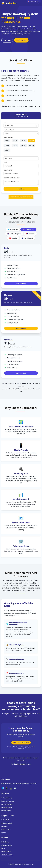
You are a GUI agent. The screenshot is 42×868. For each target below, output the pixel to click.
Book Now (21, 189)
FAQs (3, 848)
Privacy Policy (6, 852)
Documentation (7, 845)
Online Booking (7, 798)
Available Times (8, 138)
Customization (6, 811)
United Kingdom (14, 234)
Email (5, 163)
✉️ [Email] (15, 788)
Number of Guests (9, 130)
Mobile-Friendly (7, 807)
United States (28, 230)
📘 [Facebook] (3, 788)
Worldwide (13, 230)
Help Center (5, 842)
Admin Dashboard (7, 804)
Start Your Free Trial (21, 743)
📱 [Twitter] (7, 788)
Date (5, 122)
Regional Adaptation (8, 801)
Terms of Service (7, 855)
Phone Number (8, 170)
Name (5, 155)
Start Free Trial (21, 40)
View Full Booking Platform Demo (21, 197)
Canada (13, 238)
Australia (30, 234)
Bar (9, 3)
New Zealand (27, 238)
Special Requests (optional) (11, 178)
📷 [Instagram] (11, 788)
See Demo (7, 40)
